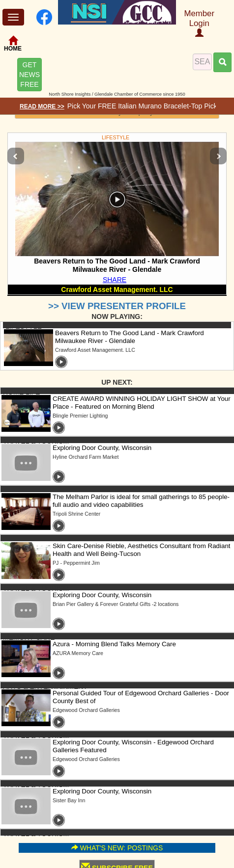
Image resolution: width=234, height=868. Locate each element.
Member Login (199, 23)
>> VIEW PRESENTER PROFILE (117, 306)
